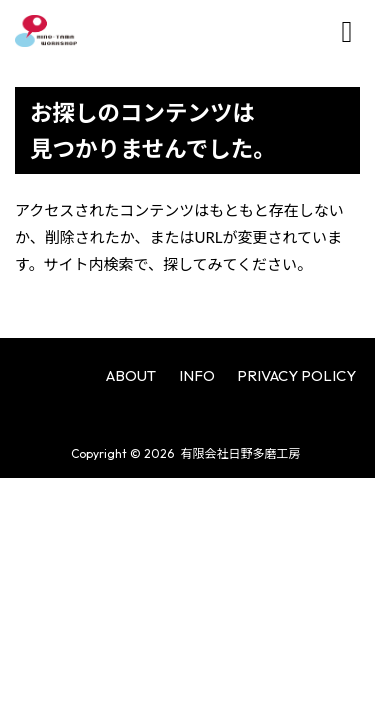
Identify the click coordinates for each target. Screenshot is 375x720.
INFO (197, 375)
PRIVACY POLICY (296, 375)
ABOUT (131, 375)
